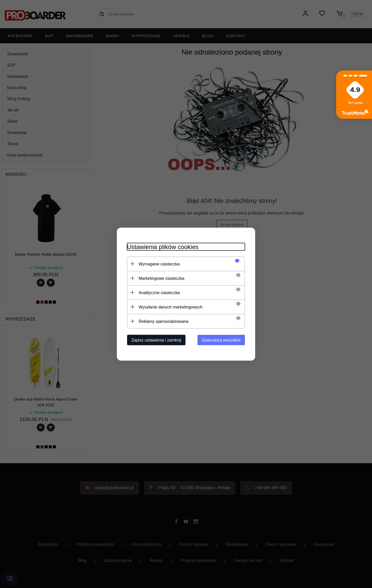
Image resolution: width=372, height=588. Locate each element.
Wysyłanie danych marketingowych (170, 307)
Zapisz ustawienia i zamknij (156, 340)
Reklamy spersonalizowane (164, 321)
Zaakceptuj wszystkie (221, 340)
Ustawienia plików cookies (163, 247)
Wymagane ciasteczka (159, 264)
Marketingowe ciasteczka (162, 278)
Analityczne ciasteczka (159, 292)
